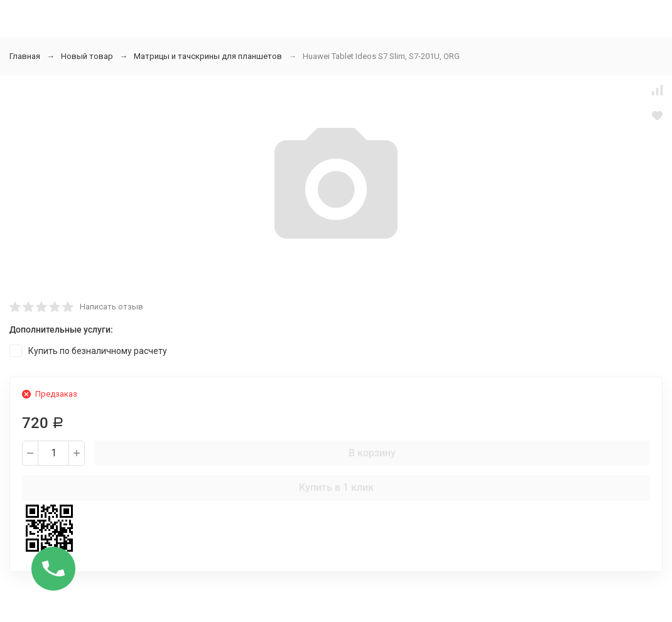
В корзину (372, 453)
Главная (25, 56)
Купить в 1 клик (336, 487)
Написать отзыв (111, 307)
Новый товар (87, 56)
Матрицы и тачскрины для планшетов (208, 56)
